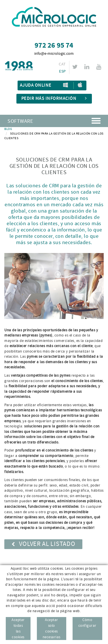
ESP (62, 71)
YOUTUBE (100, 67)
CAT (62, 64)
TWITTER (76, 67)
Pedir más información (54, 99)
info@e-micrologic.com (54, 54)
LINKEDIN (88, 67)
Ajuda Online (36, 85)
